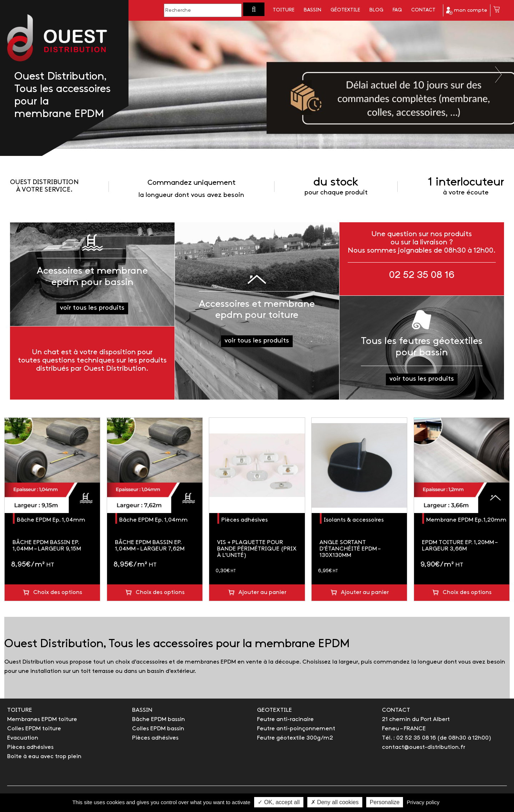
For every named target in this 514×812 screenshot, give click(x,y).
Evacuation (23, 738)
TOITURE (20, 710)
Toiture (284, 10)
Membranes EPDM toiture (42, 719)
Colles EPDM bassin (158, 729)
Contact (423, 10)
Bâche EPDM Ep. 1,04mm (51, 520)
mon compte (467, 11)
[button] (254, 9)
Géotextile (345, 10)
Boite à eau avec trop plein (44, 757)
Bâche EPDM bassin (158, 719)
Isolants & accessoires (354, 520)
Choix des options (58, 592)
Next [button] (499, 75)
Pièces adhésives (245, 520)
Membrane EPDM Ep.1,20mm (466, 520)
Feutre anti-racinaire (285, 719)
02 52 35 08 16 (422, 275)
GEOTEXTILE (274, 710)
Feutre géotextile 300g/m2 (295, 738)
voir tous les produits (92, 308)
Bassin (313, 10)
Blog (376, 10)
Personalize (385, 802)
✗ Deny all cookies (335, 802)
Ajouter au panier (262, 592)
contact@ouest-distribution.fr (424, 747)
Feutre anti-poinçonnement (296, 729)
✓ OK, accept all (279, 802)
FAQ (397, 10)
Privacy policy (423, 802)
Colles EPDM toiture (34, 729)
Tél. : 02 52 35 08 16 (409, 738)
